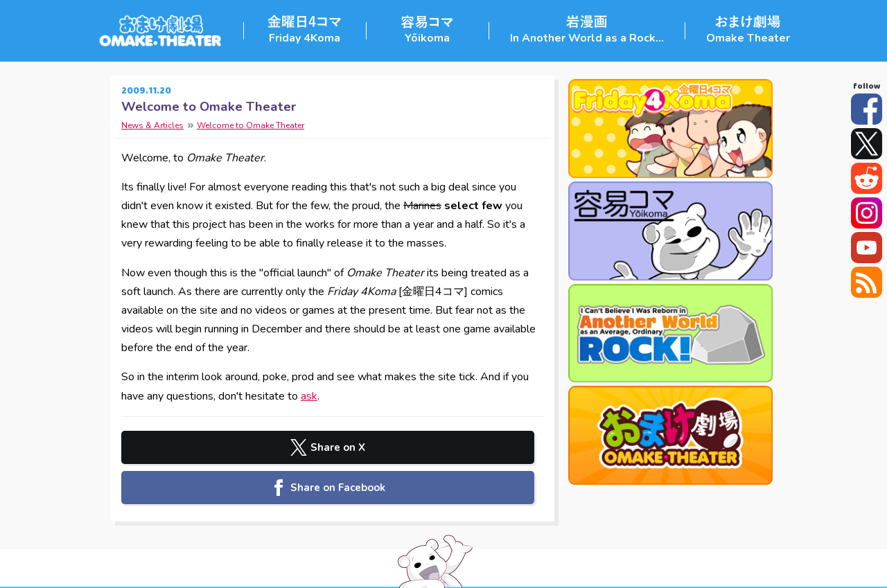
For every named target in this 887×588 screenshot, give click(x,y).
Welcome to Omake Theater (209, 107)
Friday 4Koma (305, 38)
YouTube (867, 248)
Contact (544, 567)
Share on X (227, 447)
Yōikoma (427, 38)
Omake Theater (748, 38)
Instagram (867, 213)
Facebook (867, 109)
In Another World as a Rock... (587, 38)
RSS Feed (867, 282)
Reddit (867, 178)
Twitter (867, 144)
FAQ (576, 567)
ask (309, 396)
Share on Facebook (439, 447)
